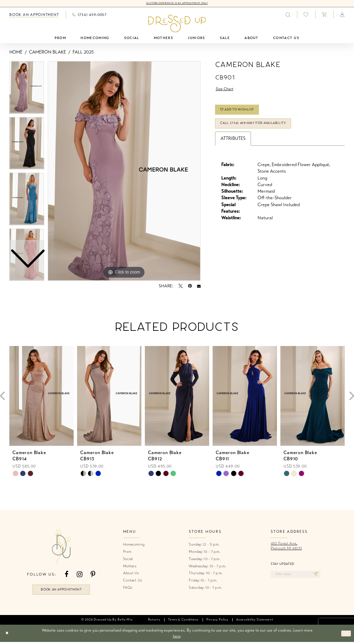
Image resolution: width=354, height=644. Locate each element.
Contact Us (133, 581)
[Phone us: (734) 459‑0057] (89, 15)
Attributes (233, 145)
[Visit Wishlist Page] (306, 15)
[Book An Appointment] (34, 15)
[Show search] (288, 15)
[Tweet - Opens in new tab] (180, 287)
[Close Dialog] (8, 636)
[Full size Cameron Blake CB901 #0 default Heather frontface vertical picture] (124, 172)
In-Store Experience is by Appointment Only (177, 4)
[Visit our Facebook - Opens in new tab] (67, 575)
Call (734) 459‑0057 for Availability (260, 129)
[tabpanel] (124, 172)
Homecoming (134, 545)
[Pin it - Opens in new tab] (190, 287)
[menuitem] (34, 15)
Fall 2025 (83, 52)
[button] (324, 15)
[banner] (177, 24)
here (177, 638)
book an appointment (61, 591)
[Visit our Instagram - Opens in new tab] (80, 575)
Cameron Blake (48, 52)
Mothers (130, 566)
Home (16, 52)
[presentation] (41, 397)
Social (128, 559)
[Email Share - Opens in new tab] (199, 287)
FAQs (128, 588)
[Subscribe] (324, 575)
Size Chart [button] (226, 90)
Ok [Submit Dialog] (345, 635)
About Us (131, 574)
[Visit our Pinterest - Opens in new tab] (93, 575)
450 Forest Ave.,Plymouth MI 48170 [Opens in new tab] (286, 546)
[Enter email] (300, 575)
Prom (127, 552)
